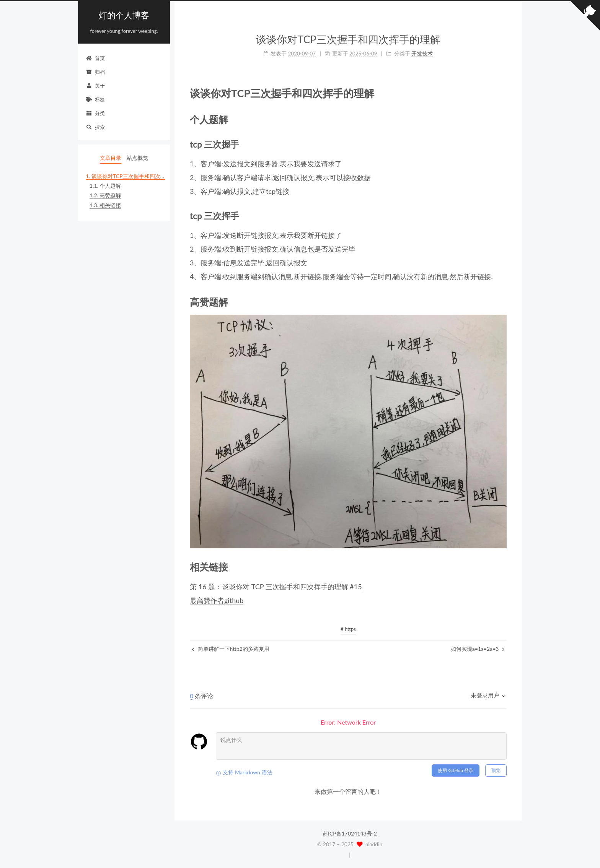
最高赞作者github (217, 600)
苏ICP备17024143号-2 (350, 833)
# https (348, 629)
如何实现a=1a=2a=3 (478, 649)
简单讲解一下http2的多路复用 (231, 649)
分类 (95, 113)
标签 (95, 99)
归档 (95, 72)
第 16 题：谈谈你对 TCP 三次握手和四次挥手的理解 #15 (276, 587)
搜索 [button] (95, 127)
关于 (95, 86)
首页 (95, 58)
